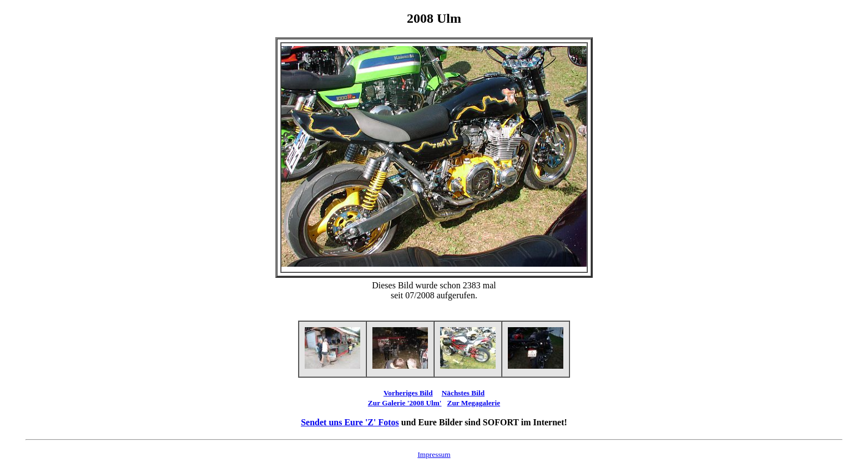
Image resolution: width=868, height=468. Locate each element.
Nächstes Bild (463, 393)
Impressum (434, 454)
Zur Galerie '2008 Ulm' (405, 403)
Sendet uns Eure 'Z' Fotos (350, 422)
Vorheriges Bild (408, 393)
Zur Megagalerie (474, 403)
